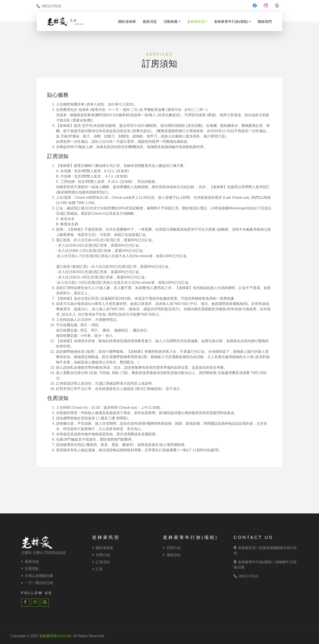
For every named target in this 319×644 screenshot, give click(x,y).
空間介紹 (101, 555)
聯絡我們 (265, 22)
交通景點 (30, 569)
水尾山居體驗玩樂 (37, 576)
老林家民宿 (196, 22)
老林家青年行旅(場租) (231, 22)
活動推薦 (171, 22)
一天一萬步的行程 (37, 583)
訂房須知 (101, 562)
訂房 (97, 569)
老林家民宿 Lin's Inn (55, 636)
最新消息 (150, 22)
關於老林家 (127, 22)
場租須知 (172, 555)
